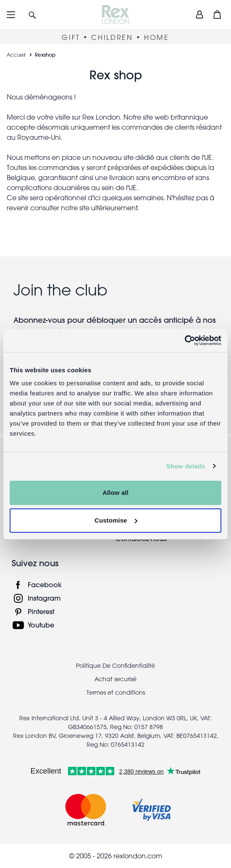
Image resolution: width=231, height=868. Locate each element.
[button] (32, 14)
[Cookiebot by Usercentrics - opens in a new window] (185, 340)
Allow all (115, 493)
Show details (186, 466)
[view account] (199, 14)
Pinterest (41, 611)
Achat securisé (115, 679)
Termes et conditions (116, 693)
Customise (116, 520)
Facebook (45, 584)
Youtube (41, 625)
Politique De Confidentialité (115, 666)
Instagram (44, 598)
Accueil (16, 55)
